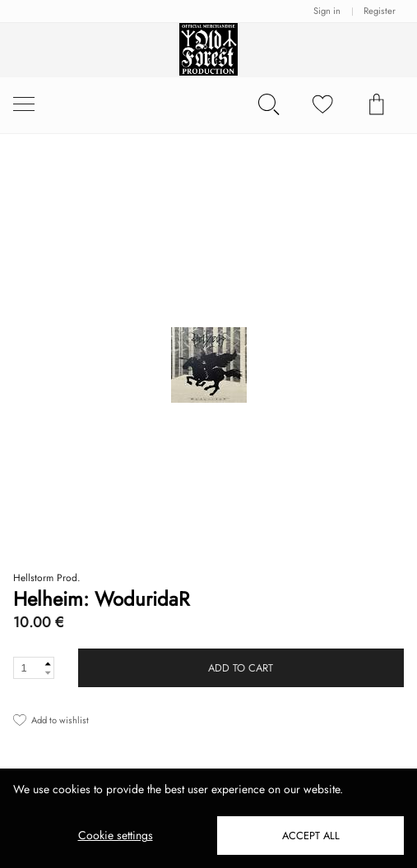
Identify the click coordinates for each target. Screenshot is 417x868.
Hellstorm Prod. (47, 578)
